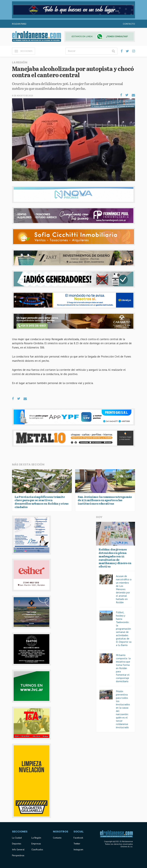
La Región (36, 838)
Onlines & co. (127, 846)
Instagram (78, 849)
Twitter (77, 844)
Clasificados (37, 849)
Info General (18, 849)
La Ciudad (17, 838)
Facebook (78, 838)
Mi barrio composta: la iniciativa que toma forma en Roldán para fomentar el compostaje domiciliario (123, 668)
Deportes (17, 844)
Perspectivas (18, 855)
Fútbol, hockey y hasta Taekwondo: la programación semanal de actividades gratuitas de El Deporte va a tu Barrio (124, 629)
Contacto (129, 24)
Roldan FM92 (19, 24)
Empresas (36, 844)
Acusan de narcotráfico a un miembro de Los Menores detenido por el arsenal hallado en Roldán (124, 589)
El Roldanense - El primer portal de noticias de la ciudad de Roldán (37, 37)
